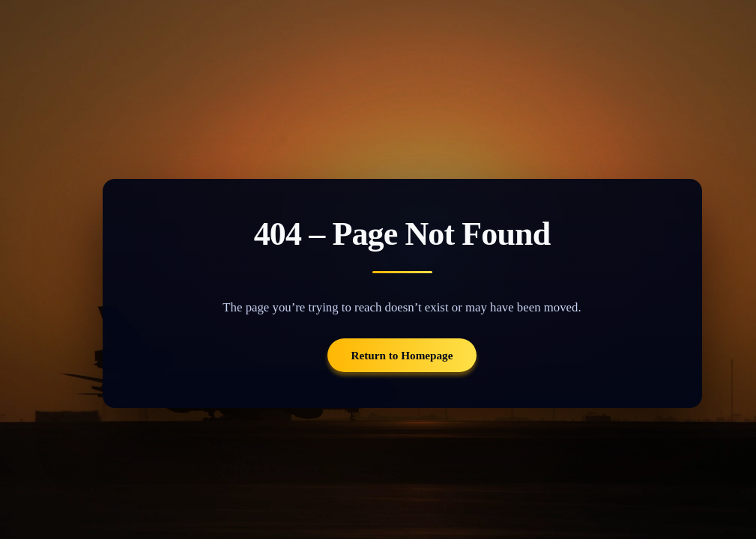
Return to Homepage (402, 355)
